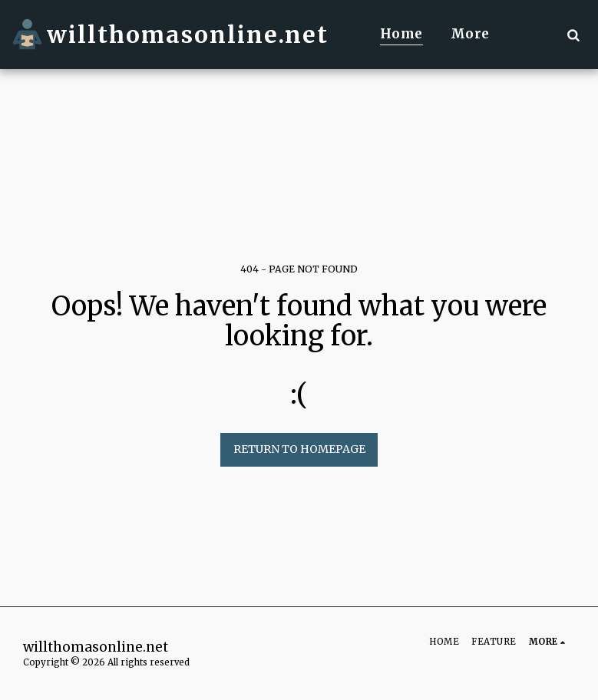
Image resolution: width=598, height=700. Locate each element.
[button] (573, 35)
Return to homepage (299, 449)
